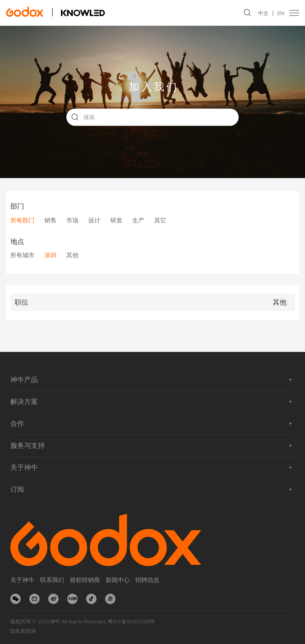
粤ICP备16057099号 (131, 622)
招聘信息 (147, 580)
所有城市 (22, 255)
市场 (72, 220)
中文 (263, 13)
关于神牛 (22, 580)
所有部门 (22, 220)
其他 (72, 255)
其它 (160, 220)
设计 (94, 220)
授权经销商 (85, 580)
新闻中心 (118, 580)
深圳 (50, 255)
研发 (116, 220)
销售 (50, 220)
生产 (138, 220)
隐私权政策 (23, 631)
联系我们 (52, 580)
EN (281, 13)
